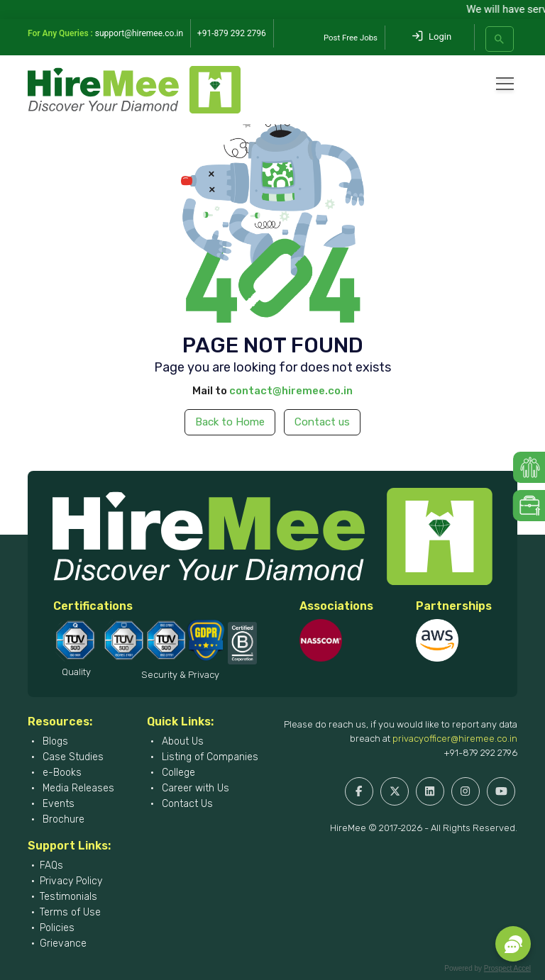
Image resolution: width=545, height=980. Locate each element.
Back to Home (230, 422)
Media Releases (77, 788)
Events (57, 804)
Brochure (62, 819)
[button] (513, 944)
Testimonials (68, 897)
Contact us (322, 422)
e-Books (61, 773)
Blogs (54, 741)
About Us (181, 741)
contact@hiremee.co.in (291, 391)
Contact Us (186, 804)
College (177, 773)
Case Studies (72, 757)
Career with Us (194, 788)
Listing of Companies (209, 757)
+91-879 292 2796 (480, 753)
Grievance (63, 943)
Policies (57, 928)
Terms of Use (70, 912)
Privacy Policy (71, 881)
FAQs (51, 865)
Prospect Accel (507, 968)
